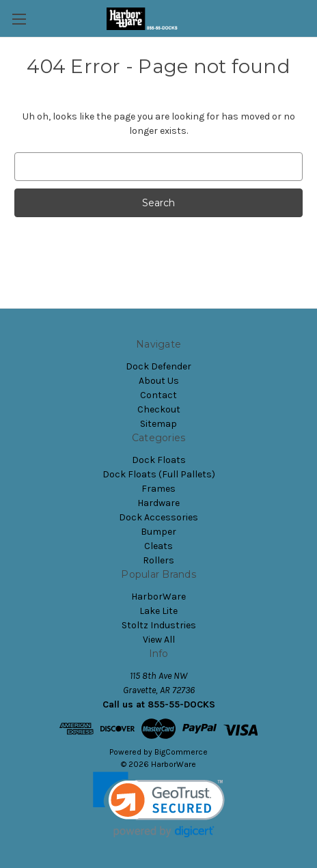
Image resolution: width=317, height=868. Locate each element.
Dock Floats (159, 460)
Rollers (158, 560)
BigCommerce (181, 752)
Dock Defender (158, 366)
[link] (159, 805)
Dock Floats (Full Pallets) (159, 474)
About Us (159, 381)
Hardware (158, 503)
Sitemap (158, 424)
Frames (158, 489)
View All (159, 640)
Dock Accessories (158, 517)
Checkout (159, 409)
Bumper (158, 532)
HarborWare (158, 597)
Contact (158, 395)
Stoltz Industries (159, 625)
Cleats (158, 546)
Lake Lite (158, 611)
